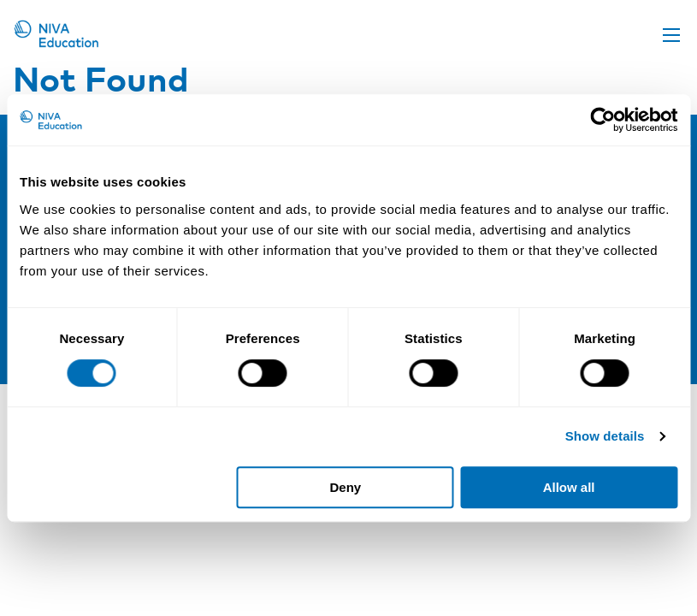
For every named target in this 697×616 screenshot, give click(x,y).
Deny (346, 487)
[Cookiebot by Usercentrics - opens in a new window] (602, 120)
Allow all (569, 487)
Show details (605, 436)
